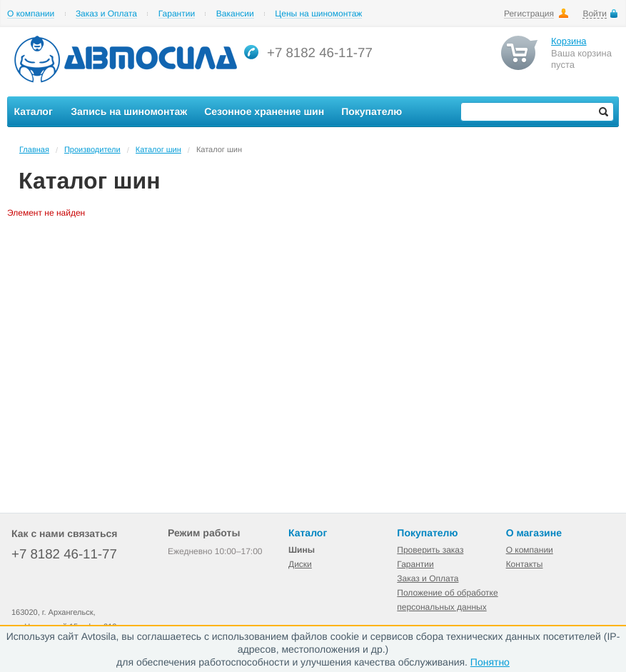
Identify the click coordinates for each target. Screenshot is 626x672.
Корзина (569, 41)
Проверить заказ (430, 550)
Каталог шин (158, 150)
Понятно (490, 662)
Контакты (525, 564)
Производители (92, 150)
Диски (300, 564)
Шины (302, 550)
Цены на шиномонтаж (318, 14)
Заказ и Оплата (106, 14)
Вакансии (235, 14)
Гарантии (177, 14)
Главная (34, 150)
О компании (31, 14)
